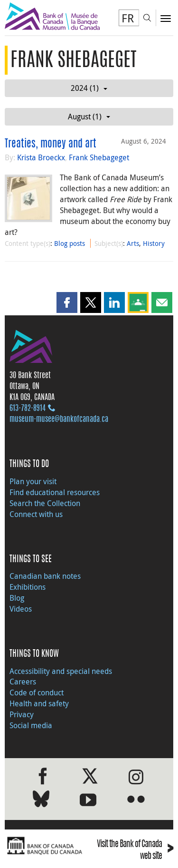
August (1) (89, 117)
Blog (17, 598)
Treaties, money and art (51, 144)
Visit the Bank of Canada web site (135, 851)
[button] (67, 302)
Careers (23, 682)
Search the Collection (45, 503)
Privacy (22, 714)
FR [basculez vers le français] (128, 18)
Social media (31, 725)
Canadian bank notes (45, 576)
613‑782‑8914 (28, 409)
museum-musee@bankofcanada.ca (59, 419)
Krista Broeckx (41, 157)
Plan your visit (33, 481)
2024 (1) (89, 88)
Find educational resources (55, 492)
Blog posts (70, 243)
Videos (21, 609)
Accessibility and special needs (61, 671)
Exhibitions (28, 587)
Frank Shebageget (99, 157)
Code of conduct (37, 692)
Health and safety (39, 703)
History (154, 243)
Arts (133, 243)
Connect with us (36, 514)
